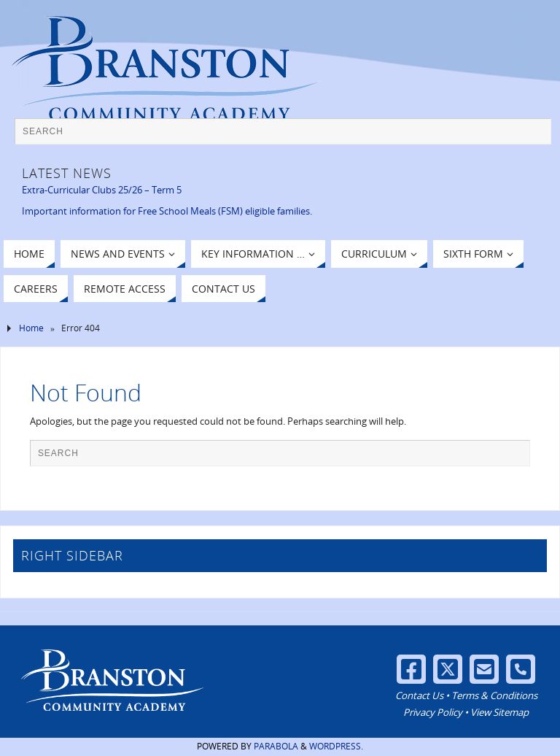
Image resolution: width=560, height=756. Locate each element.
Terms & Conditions (494, 695)
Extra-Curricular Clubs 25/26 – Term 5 (102, 190)
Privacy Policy (433, 712)
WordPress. (336, 746)
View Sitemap (499, 712)
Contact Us (419, 695)
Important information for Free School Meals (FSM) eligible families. (167, 211)
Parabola (276, 746)
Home (31, 328)
